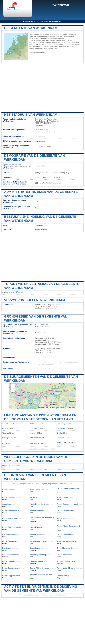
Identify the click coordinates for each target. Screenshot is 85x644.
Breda (59, 433)
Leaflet (42, 408)
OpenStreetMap (61, 408)
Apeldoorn (34, 438)
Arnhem (5, 443)
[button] (13, 386)
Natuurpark (8, 369)
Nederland (39, 225)
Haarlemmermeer (37, 443)
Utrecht (5, 428)
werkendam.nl (41, 141)
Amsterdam (7, 424)
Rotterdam (34, 424)
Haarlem (60, 438)
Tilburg (5, 433)
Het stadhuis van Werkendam (31, 115)
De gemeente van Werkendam (31, 28)
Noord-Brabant (41, 230)
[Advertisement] (42, 88)
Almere (32, 433)
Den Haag (61, 424)
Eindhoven (34, 428)
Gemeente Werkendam (54, 21)
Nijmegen (6, 438)
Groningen (61, 428)
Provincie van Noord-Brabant (33, 21)
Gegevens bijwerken (38, 52)
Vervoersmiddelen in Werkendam (35, 300)
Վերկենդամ (17, 292)
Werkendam (61, 5)
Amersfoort (62, 442)
